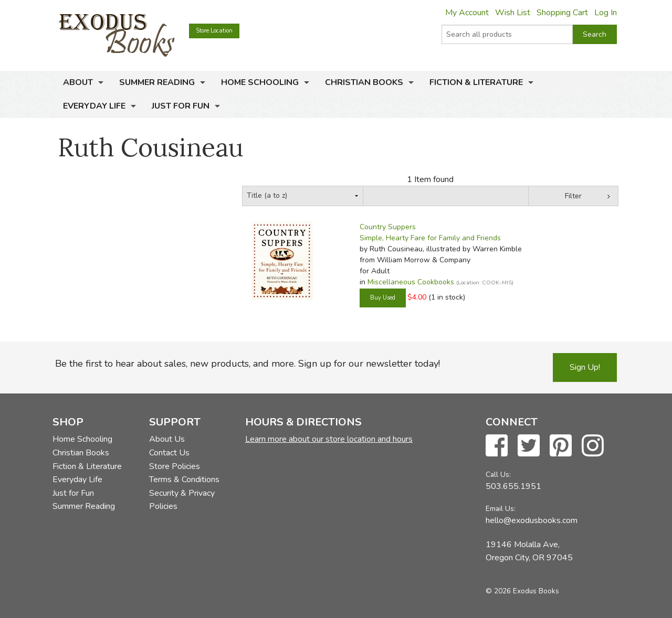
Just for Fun (181, 106)
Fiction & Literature (476, 82)
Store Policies (175, 466)
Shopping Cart (562, 13)
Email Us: (501, 509)
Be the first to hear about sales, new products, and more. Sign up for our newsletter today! (248, 364)
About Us (167, 439)
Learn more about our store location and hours (329, 439)
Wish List (513, 13)
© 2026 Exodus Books (522, 591)
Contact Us (169, 453)
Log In (606, 13)
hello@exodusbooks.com (532, 520)
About (78, 82)
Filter (573, 196)
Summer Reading (157, 82)
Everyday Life (94, 106)
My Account (467, 13)
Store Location (214, 31)
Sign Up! (585, 367)
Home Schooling (260, 82)
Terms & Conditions (184, 480)
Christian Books (364, 82)
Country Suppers (388, 227)
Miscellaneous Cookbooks (411, 282)
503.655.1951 (513, 486)
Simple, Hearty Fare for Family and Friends (430, 238)
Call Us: (498, 475)
